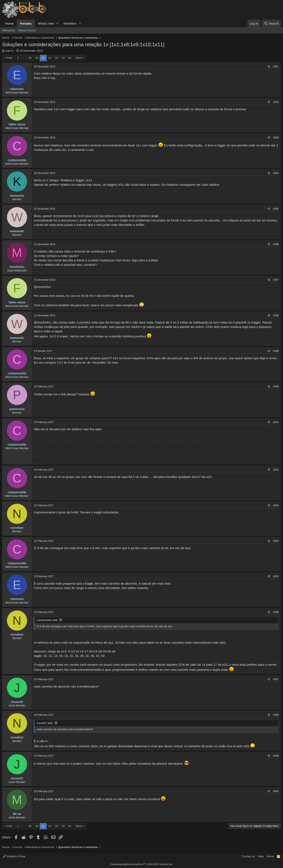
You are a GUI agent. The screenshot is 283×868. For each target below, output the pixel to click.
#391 (276, 422)
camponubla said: (47, 620)
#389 (276, 351)
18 (30, 58)
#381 (276, 67)
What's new (46, 23)
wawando (17, 231)
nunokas (17, 528)
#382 (276, 102)
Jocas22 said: (45, 723)
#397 (276, 679)
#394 (276, 541)
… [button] (24, 58)
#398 (276, 715)
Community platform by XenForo (142, 864)
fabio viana (17, 124)
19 (37, 58)
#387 (276, 280)
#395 (276, 576)
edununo (17, 89)
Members (70, 23)
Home (9, 23)
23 (63, 58)
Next (79, 58)
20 (43, 58)
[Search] (271, 23)
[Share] (269, 67)
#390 (276, 387)
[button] (57, 23)
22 (56, 58)
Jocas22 (17, 702)
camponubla (17, 160)
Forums (26, 23)
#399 (276, 756)
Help (261, 856)
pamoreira (17, 409)
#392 (276, 470)
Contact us (248, 856)
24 (70, 58)
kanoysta (17, 195)
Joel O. (10, 51)
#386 (276, 244)
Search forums (27, 30)
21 (50, 58)
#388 (276, 316)
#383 (276, 138)
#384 (276, 173)
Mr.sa (17, 814)
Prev (10, 58)
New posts (9, 30)
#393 (276, 505)
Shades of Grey (14, 856)
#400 (276, 791)
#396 (276, 612)
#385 (276, 209)
